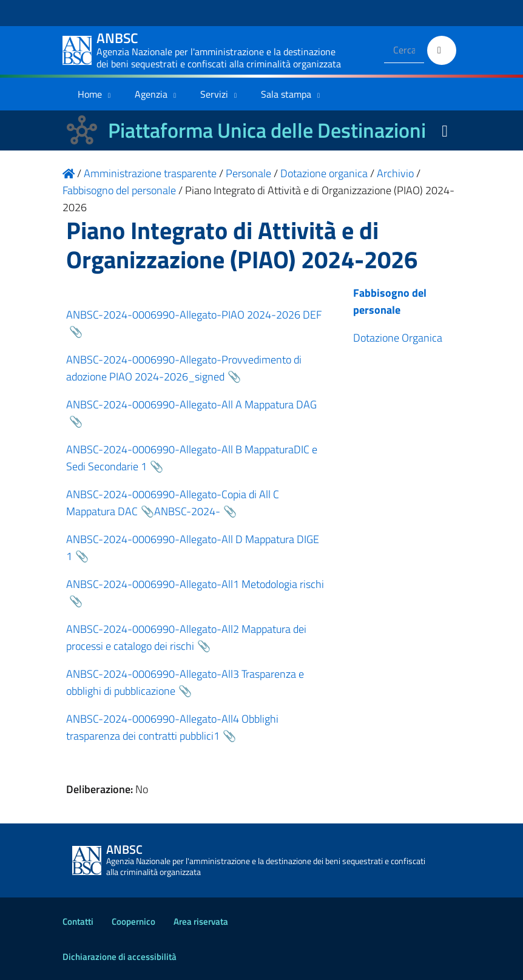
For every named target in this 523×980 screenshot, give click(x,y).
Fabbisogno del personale (390, 301)
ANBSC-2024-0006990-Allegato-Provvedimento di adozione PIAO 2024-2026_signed (184, 368)
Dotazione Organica (398, 338)
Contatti (78, 921)
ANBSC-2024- (187, 511)
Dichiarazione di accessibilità (120, 957)
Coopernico (133, 921)
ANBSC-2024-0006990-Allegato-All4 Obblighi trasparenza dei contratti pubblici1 (172, 727)
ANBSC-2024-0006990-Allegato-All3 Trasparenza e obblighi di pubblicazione (185, 682)
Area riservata (201, 921)
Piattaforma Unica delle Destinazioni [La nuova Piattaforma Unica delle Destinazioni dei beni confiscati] (267, 130)
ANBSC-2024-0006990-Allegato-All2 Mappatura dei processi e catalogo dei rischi (186, 637)
